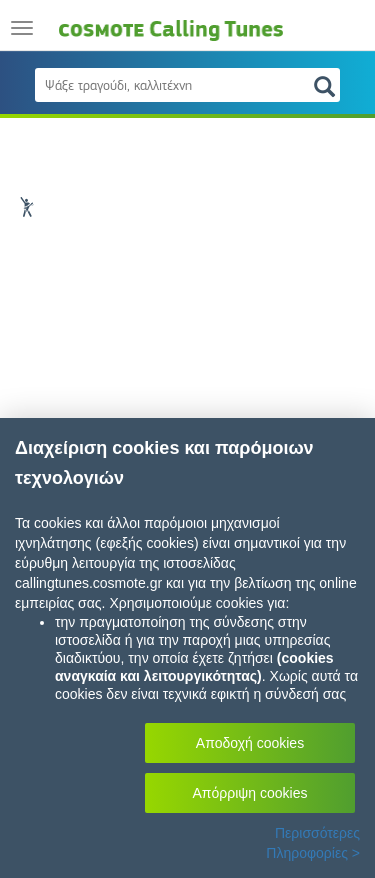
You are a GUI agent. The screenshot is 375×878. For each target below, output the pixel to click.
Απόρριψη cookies (250, 793)
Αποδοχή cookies (250, 743)
